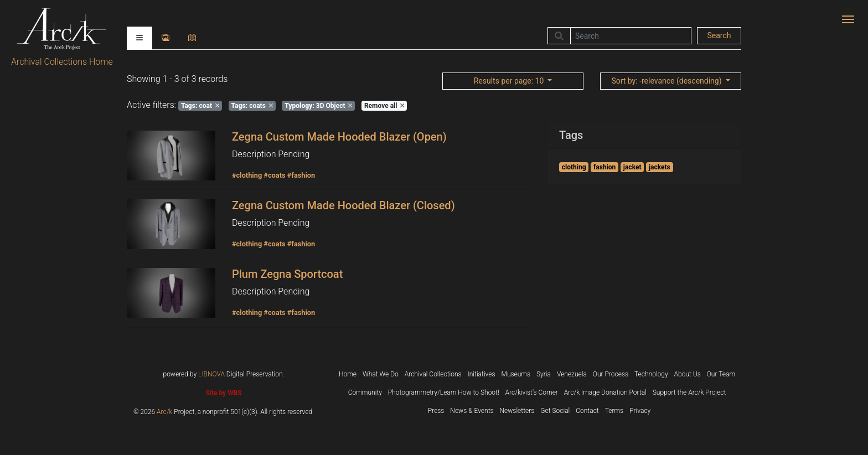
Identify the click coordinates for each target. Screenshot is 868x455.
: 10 (510, 81)
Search (719, 35)
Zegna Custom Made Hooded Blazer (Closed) (343, 205)
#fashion (301, 175)
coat (200, 106)
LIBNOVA (211, 374)
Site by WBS (223, 393)
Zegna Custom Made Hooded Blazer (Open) (339, 137)
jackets (660, 167)
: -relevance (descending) (667, 81)
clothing (574, 167)
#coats (274, 175)
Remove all (384, 106)
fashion (604, 167)
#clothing (247, 175)
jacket (632, 167)
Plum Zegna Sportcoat (287, 274)
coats (252, 106)
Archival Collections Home (62, 62)
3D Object (318, 106)
